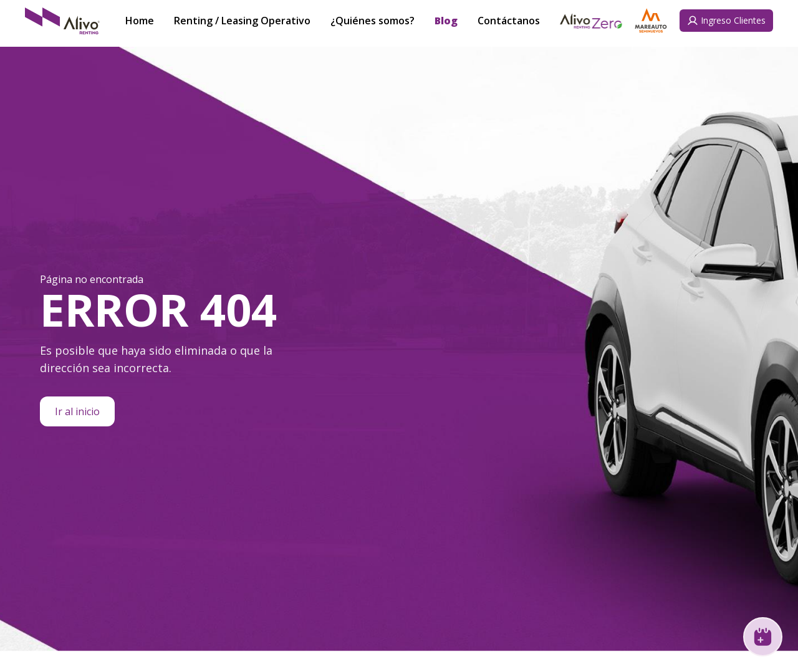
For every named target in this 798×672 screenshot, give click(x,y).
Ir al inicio (77, 411)
